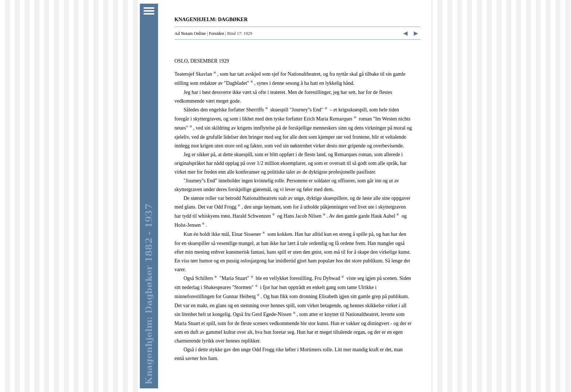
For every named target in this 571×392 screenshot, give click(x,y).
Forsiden (216, 33)
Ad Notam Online (190, 33)
